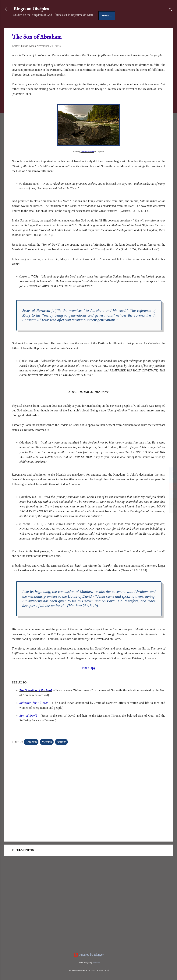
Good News (53, 27)
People (92, 27)
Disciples (74, 27)
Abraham (31, 754)
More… (109, 27)
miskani (96, 962)
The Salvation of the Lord (36, 702)
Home (21, 27)
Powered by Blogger (89, 955)
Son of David (28, 727)
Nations (62, 754)
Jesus (35, 27)
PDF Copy (88, 680)
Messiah (47, 754)
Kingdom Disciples (31, 9)
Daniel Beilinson (87, 163)
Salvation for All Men (34, 714)
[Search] (171, 10)
